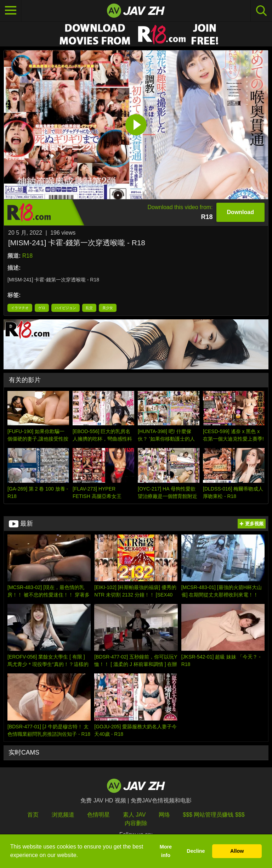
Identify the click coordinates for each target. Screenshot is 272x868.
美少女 (108, 308)
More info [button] (166, 851)
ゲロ (42, 308)
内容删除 (136, 823)
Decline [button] (196, 851)
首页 (33, 815)
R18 (27, 256)
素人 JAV (134, 815)
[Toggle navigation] (11, 11)
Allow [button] (237, 851)
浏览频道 (63, 815)
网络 (164, 815)
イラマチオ (20, 308)
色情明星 (98, 815)
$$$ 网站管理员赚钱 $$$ (214, 815)
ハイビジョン (66, 308)
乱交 (89, 308)
